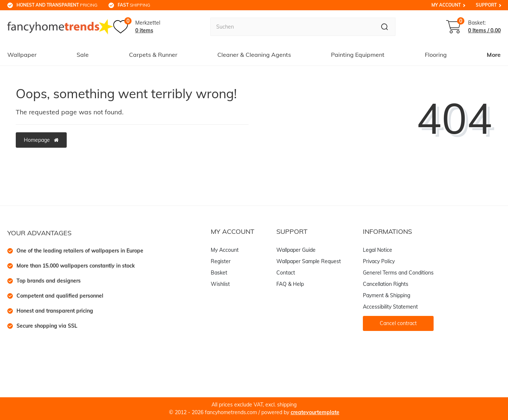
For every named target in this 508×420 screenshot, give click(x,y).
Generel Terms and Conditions (398, 273)
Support (486, 5)
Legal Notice (378, 250)
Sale (83, 55)
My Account (446, 5)
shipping (134, 5)
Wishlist (220, 284)
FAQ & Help (290, 284)
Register (221, 261)
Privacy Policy (379, 261)
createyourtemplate (315, 412)
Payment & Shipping (386, 295)
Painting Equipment (358, 55)
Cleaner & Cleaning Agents (254, 55)
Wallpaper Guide (296, 250)
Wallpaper (22, 55)
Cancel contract (398, 323)
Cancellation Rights (386, 284)
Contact (286, 273)
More (494, 55)
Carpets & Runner (153, 55)
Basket (219, 273)
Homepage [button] (41, 140)
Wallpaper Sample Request (309, 261)
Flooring (436, 55)
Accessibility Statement (390, 307)
